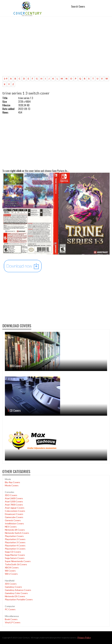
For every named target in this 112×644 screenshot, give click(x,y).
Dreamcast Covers (14, 514)
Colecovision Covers (15, 511)
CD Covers (15, 410)
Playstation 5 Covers (15, 549)
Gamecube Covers (14, 517)
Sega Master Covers (15, 555)
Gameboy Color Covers (16, 593)
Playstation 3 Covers (15, 542)
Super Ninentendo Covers (18, 561)
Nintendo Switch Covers (17, 533)
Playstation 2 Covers (15, 539)
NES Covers (11, 527)
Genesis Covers (13, 520)
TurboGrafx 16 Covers (16, 564)
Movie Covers (12, 485)
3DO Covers (11, 495)
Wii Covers (10, 571)
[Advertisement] (56, 50)
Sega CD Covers (13, 552)
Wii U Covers (11, 574)
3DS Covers (11, 584)
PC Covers (10, 609)
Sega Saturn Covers (15, 558)
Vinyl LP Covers (13, 622)
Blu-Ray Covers (12, 482)
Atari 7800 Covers (14, 505)
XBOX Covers (12, 567)
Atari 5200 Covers (14, 501)
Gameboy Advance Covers (18, 590)
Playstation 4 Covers (15, 545)
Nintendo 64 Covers (15, 530)
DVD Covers (16, 366)
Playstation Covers (14, 536)
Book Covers (11, 619)
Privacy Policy (84, 637)
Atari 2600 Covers (14, 498)
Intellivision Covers (14, 523)
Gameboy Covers (13, 587)
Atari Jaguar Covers (15, 508)
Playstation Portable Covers (19, 599)
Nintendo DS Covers (15, 596)
